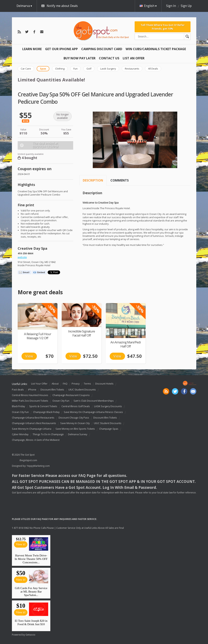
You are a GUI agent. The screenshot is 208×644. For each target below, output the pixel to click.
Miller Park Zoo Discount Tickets (30, 401)
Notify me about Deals (62, 6)
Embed (41, 272)
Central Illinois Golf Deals (76, 407)
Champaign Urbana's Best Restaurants (34, 423)
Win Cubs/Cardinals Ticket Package (156, 49)
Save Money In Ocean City (75, 423)
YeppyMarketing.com (38, 466)
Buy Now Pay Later (80, 58)
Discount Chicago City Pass (74, 418)
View (29, 356)
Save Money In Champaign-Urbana (32, 429)
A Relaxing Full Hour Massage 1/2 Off (38, 336)
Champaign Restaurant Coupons (71, 395)
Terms (87, 384)
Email (26, 272)
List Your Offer (39, 384)
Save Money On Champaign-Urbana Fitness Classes (93, 412)
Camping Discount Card (102, 49)
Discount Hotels (104, 384)
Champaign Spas (109, 429)
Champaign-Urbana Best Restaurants (33, 418)
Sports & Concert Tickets (43, 407)
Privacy (76, 384)
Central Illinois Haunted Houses (30, 395)
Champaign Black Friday (46, 412)
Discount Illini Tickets (52, 390)
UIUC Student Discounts (82, 390)
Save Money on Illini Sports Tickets (75, 429)
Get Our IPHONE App (61, 49)
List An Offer (134, 58)
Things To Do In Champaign (48, 434)
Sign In (171, 6)
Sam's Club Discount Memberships (94, 401)
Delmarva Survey (78, 434)
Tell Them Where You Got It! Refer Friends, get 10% (163, 27)
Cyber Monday (20, 434)
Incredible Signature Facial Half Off (82, 333)
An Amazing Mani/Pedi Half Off (126, 344)
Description (93, 180)
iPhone (32, 390)
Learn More (32, 49)
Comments (120, 180)
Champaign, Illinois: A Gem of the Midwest (36, 440)
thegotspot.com (28, 460)
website (22, 257)
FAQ (65, 384)
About (55, 384)
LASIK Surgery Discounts (108, 407)
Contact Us (109, 58)
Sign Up (186, 6)
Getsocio (30, 635)
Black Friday (18, 407)
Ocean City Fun (61, 401)
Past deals (18, 390)
